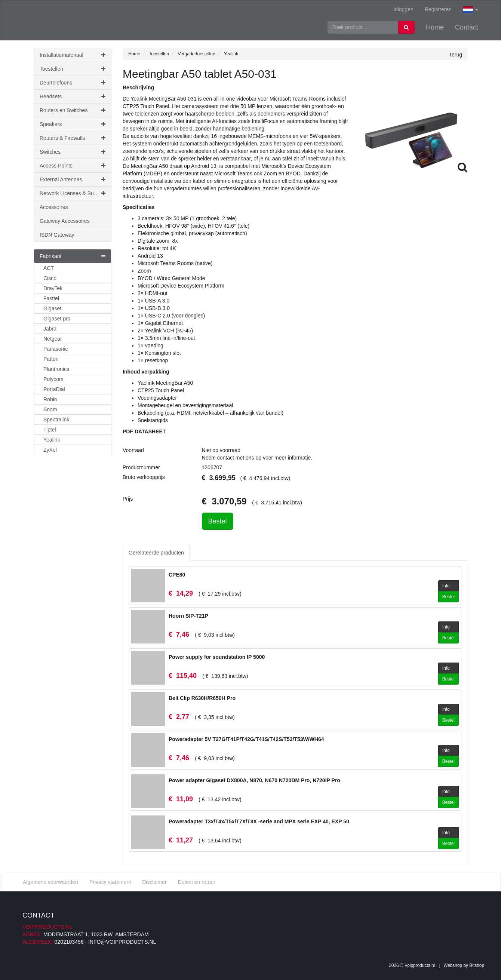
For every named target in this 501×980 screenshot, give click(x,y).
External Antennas (73, 179)
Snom (50, 409)
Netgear (53, 339)
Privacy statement (110, 882)
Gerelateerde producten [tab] (156, 553)
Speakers (73, 124)
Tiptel (50, 430)
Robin (50, 399)
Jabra (50, 329)
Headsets (73, 96)
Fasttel (51, 298)
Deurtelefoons (73, 83)
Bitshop (477, 965)
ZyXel (50, 450)
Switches (73, 152)
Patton (51, 359)
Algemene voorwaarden (50, 882)
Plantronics (56, 369)
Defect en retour (196, 882)
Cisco (50, 278)
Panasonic (56, 349)
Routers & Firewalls (73, 138)
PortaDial (54, 389)
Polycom (53, 379)
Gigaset (52, 308)
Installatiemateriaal (73, 55)
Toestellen (73, 69)
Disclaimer (154, 882)
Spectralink (56, 420)
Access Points (73, 166)
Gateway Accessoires (65, 221)
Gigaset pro (57, 319)
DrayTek (53, 288)
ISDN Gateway (57, 235)
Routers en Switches (73, 110)
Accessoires (54, 207)
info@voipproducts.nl (122, 942)
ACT (49, 268)
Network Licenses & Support (73, 193)
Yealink (52, 440)
